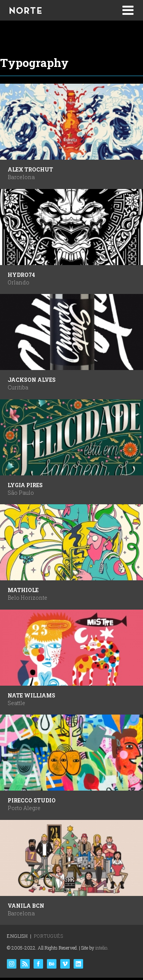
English (17, 936)
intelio (101, 948)
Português (49, 936)
